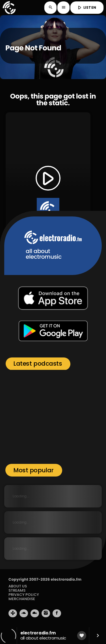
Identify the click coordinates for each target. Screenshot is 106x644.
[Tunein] (13, 613)
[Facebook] (57, 613)
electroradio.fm (66, 579)
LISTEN (86, 8)
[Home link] (9, 8)
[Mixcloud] (35, 613)
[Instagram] (46, 613)
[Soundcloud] (24, 613)
